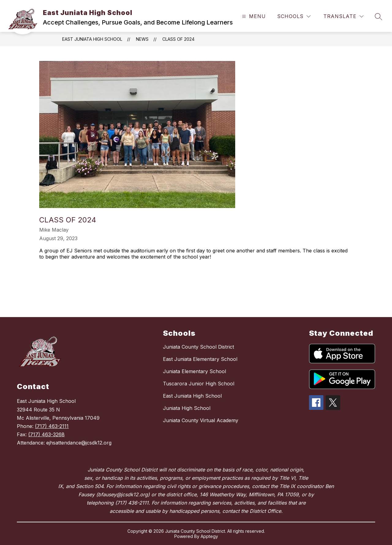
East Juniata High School (92, 39)
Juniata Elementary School (194, 371)
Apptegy (209, 536)
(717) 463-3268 (46, 434)
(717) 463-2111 (52, 426)
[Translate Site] (343, 16)
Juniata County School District (198, 347)
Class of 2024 (178, 39)
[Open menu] (253, 16)
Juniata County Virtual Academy (201, 420)
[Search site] (379, 17)
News (142, 39)
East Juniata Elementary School (200, 359)
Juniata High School (187, 408)
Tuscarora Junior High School (199, 384)
